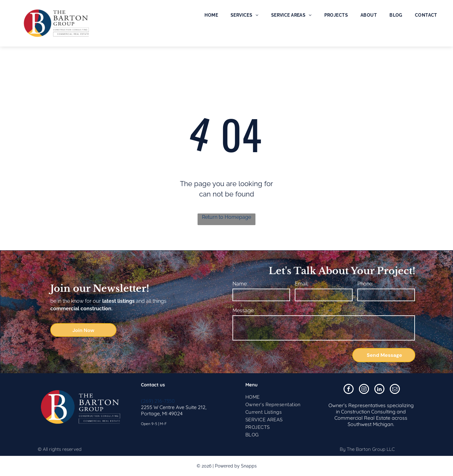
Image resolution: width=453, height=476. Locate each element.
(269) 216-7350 (158, 401)
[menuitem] (211, 15)
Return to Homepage (226, 217)
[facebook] (349, 390)
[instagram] (364, 390)
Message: (243, 310)
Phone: (365, 284)
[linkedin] (379, 390)
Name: (240, 284)
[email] (395, 390)
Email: (302, 284)
